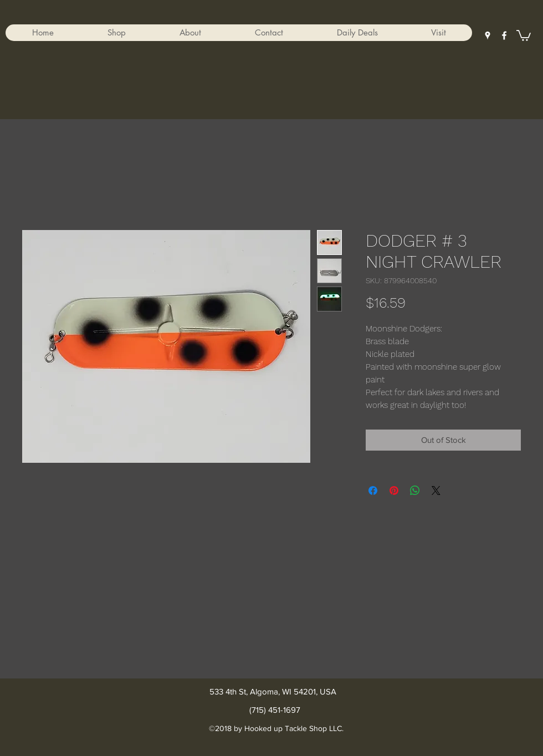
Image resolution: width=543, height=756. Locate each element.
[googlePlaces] (488, 35)
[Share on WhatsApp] (415, 491)
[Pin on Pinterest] (394, 491)
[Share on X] (436, 491)
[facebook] (504, 35)
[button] (116, 33)
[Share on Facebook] (373, 491)
